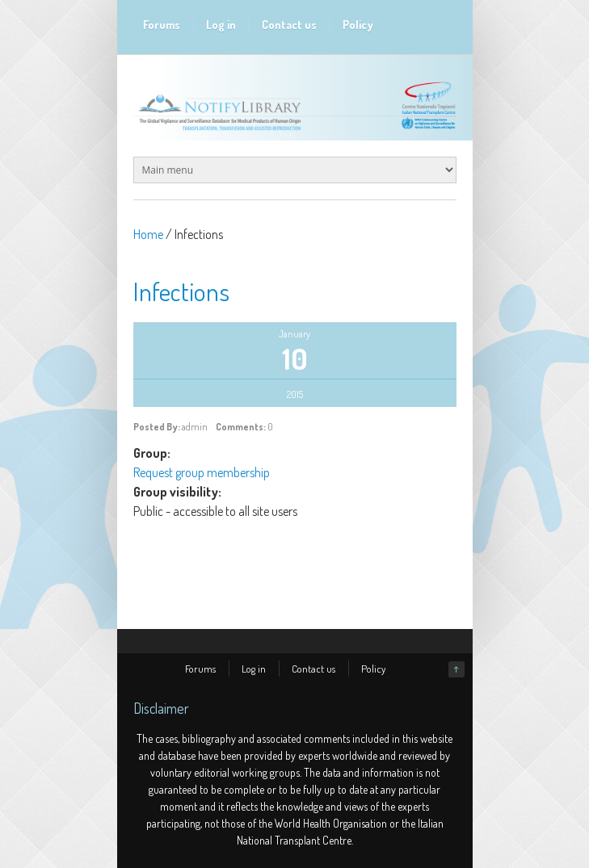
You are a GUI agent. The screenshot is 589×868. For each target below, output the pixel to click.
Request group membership (202, 472)
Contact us (289, 25)
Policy (358, 25)
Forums (162, 25)
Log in (221, 25)
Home (148, 234)
